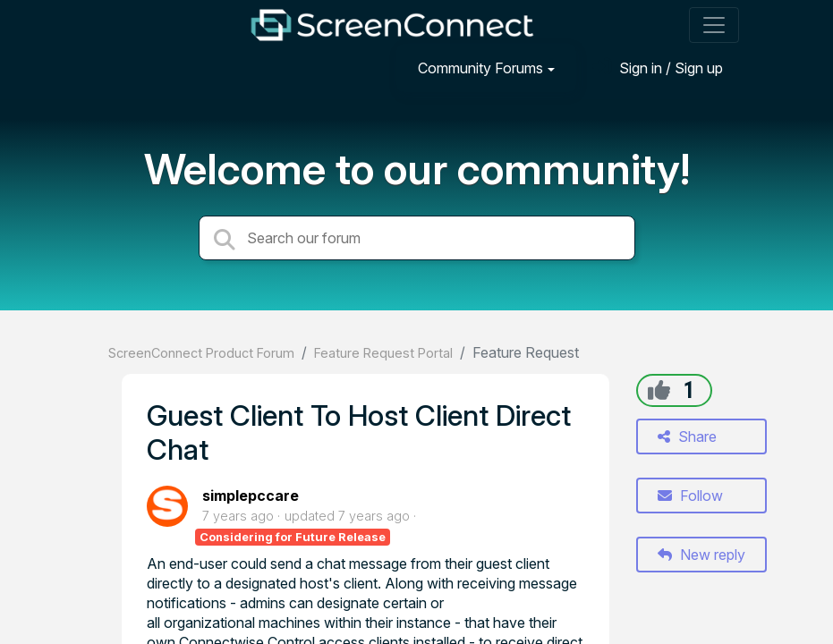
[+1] (659, 390)
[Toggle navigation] (714, 25)
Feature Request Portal (383, 353)
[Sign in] (658, 68)
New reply (701, 555)
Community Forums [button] (480, 68)
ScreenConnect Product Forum (201, 353)
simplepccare (251, 496)
